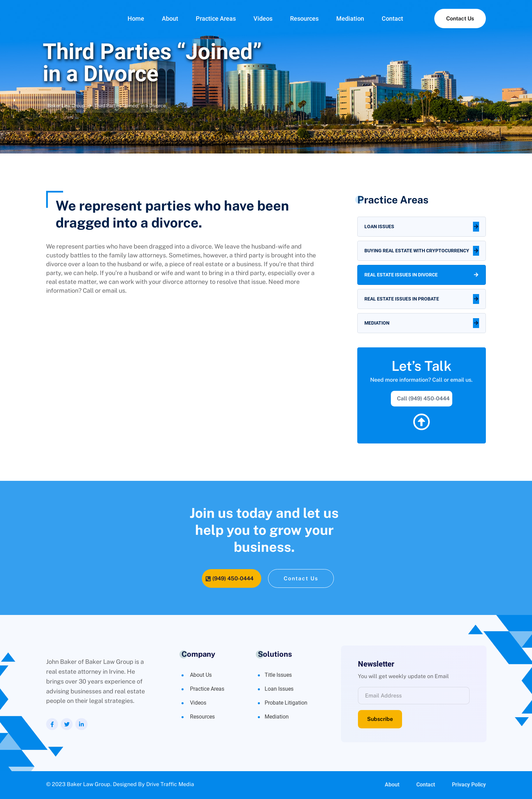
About (170, 19)
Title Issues (278, 675)
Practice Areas (216, 19)
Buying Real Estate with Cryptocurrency (417, 251)
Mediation (350, 19)
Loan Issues (379, 226)
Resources (304, 19)
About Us (201, 675)
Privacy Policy (469, 785)
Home (136, 19)
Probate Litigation (286, 703)
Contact (392, 19)
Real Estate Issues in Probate (402, 299)
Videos (263, 19)
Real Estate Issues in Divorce (401, 275)
